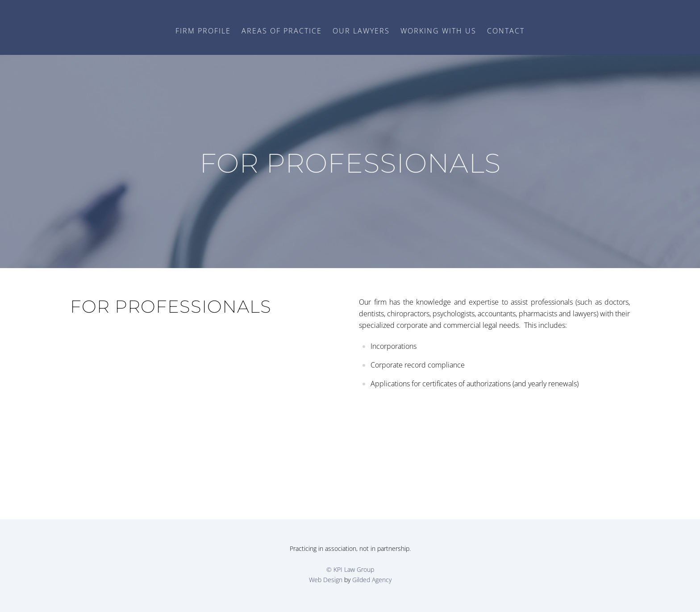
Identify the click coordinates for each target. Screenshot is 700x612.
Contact (506, 31)
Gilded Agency (372, 580)
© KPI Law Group (350, 569)
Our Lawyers (361, 31)
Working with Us (438, 31)
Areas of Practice (282, 31)
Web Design (326, 580)
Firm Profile (203, 31)
